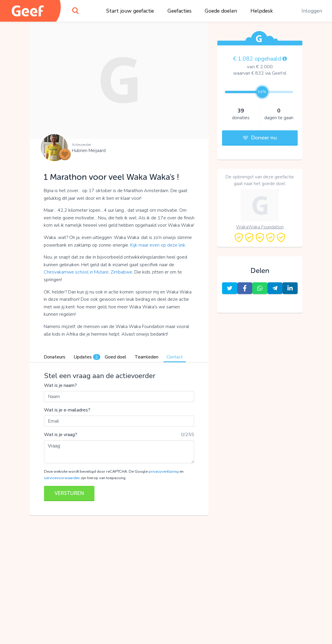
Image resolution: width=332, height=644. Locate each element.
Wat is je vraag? (61, 435)
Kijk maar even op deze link (158, 245)
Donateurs (55, 357)
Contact (175, 357)
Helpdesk (262, 11)
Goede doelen (221, 11)
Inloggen (312, 11)
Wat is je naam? (60, 385)
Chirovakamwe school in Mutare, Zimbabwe (88, 272)
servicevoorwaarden (62, 478)
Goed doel (116, 357)
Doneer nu (260, 138)
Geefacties (179, 11)
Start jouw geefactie (130, 11)
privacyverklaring (164, 472)
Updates (87, 357)
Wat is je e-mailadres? (67, 410)
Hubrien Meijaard (89, 151)
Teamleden (146, 357)
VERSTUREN (69, 493)
